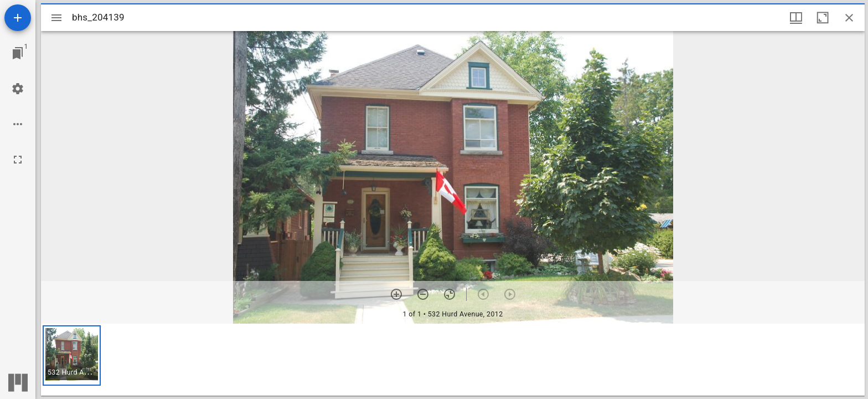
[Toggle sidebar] (56, 18)
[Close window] (849, 18)
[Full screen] (18, 160)
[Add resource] (18, 18)
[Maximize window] (823, 18)
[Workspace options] (18, 124)
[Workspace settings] (18, 89)
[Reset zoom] (449, 294)
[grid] (453, 360)
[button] (72, 355)
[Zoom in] (396, 294)
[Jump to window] (18, 53)
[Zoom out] (423, 294)
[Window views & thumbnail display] (796, 18)
